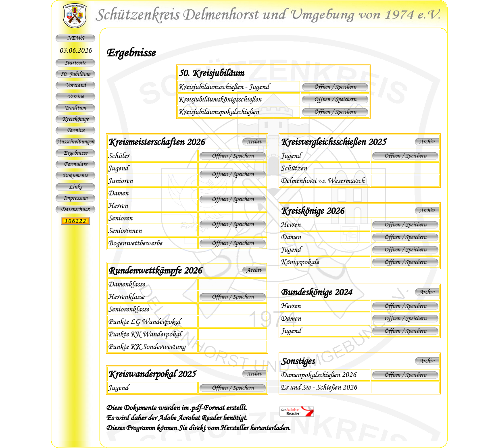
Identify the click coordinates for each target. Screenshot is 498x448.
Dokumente (75, 175)
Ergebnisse (75, 153)
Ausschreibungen (75, 141)
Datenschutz (75, 209)
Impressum (75, 198)
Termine (75, 130)
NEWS (75, 38)
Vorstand (75, 85)
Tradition (75, 108)
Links (75, 187)
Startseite (75, 62)
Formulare (75, 164)
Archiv (254, 141)
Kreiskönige (75, 119)
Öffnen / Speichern (335, 87)
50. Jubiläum (75, 74)
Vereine (75, 96)
